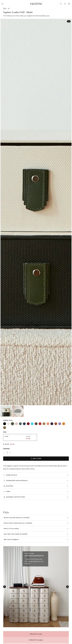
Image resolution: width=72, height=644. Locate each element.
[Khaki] (12, 424)
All (9, 8)
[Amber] (64, 424)
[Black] (5, 424)
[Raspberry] (40, 424)
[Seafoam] (32, 424)
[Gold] (5, 428)
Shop (5, 8)
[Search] (61, 4)
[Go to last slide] (4, 587)
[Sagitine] (36, 4)
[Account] (65, 4)
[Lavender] (60, 424)
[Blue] (20, 424)
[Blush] (16, 424)
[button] (6, 411)
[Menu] (2, 4)
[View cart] (69, 4)
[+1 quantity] (10, 453)
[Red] (28, 424)
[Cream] (9, 424)
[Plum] (52, 424)
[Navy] (24, 424)
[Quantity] (7, 453)
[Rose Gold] (36, 424)
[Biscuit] (44, 424)
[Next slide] (67, 587)
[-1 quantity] (5, 453)
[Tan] (56, 424)
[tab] (35, 403)
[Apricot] (48, 424)
